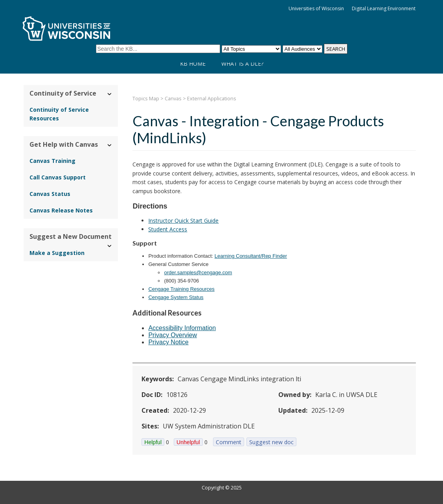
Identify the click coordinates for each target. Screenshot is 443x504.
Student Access (168, 229)
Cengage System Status (176, 297)
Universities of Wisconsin (316, 8)
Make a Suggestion (57, 253)
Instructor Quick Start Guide (183, 221)
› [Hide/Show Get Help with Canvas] (110, 145)
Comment (229, 442)
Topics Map (146, 99)
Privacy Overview (173, 335)
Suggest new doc (271, 442)
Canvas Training (52, 161)
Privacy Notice (168, 342)
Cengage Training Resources (181, 289)
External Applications (212, 99)
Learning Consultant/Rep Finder (251, 256)
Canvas (173, 99)
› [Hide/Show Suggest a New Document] (110, 246)
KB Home (193, 64)
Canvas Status (50, 194)
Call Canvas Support (58, 177)
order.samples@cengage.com (198, 272)
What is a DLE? (242, 64)
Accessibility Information (182, 328)
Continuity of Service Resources (59, 114)
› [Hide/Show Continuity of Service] (110, 94)
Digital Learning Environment (384, 8)
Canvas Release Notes (61, 210)
